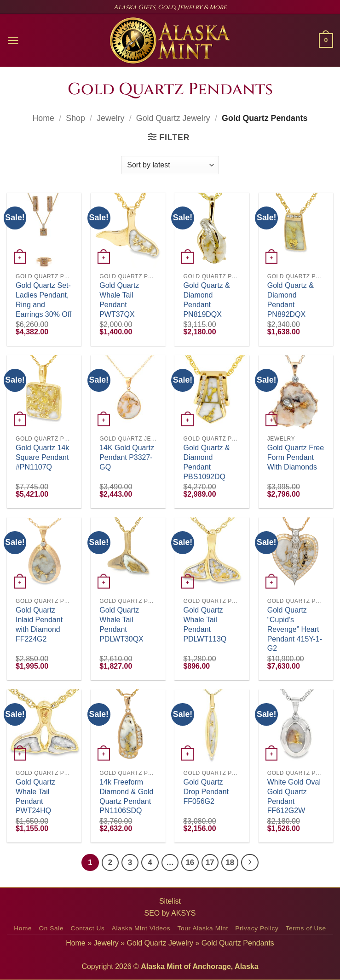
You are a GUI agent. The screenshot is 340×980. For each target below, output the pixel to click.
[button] (13, 40)
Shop (75, 118)
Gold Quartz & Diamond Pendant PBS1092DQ (206, 462)
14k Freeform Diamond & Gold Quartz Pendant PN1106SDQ (126, 796)
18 (230, 863)
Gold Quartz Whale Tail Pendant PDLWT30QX (121, 624)
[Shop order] (170, 165)
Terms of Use (306, 928)
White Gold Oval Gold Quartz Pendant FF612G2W (294, 796)
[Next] (250, 863)
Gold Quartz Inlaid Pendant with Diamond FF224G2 (39, 624)
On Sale (51, 928)
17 (210, 863)
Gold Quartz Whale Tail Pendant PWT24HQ (35, 796)
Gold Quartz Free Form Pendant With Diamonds (296, 457)
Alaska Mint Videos (141, 928)
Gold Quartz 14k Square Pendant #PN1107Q (42, 457)
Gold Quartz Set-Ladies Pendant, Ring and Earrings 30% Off (43, 300)
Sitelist (170, 901)
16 (190, 863)
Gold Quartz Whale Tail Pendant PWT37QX (119, 300)
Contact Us (88, 928)
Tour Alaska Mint (203, 928)
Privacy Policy (257, 928)
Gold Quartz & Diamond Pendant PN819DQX (206, 300)
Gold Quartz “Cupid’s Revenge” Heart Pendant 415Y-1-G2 (295, 629)
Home (43, 118)
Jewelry (110, 118)
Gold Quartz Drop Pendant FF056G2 (206, 792)
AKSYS (183, 913)
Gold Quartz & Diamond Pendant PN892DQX (291, 300)
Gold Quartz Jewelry (173, 118)
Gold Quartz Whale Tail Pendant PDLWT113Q (205, 624)
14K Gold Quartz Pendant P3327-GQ (127, 457)
